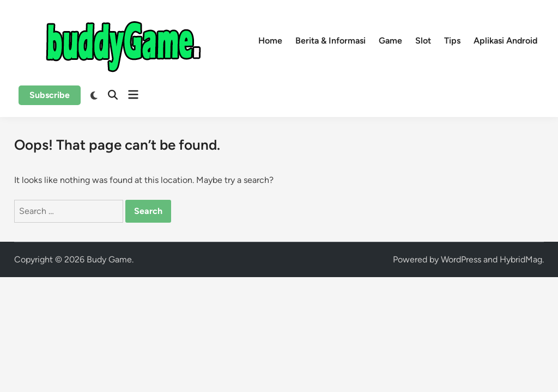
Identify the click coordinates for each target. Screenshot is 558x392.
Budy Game (109, 259)
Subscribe (50, 95)
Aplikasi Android (505, 41)
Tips (452, 41)
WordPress (461, 259)
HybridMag (521, 259)
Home (270, 41)
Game (390, 41)
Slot (423, 41)
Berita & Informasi (330, 41)
